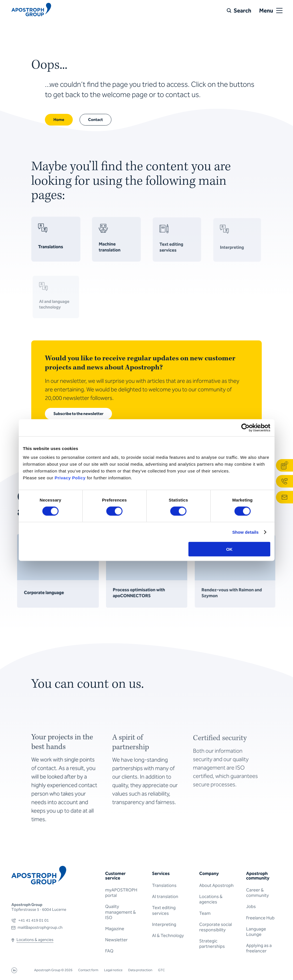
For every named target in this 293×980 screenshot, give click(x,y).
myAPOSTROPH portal (121, 893)
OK (229, 549)
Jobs (251, 906)
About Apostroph (216, 885)
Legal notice (113, 970)
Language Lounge (256, 932)
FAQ (109, 951)
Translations (164, 885)
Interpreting (164, 924)
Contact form (88, 970)
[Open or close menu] (279, 11)
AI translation (165, 896)
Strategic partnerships (212, 944)
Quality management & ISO (120, 912)
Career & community (257, 893)
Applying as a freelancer (259, 948)
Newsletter (116, 940)
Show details (245, 532)
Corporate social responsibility (216, 927)
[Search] (239, 11)
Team (205, 913)
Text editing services (164, 910)
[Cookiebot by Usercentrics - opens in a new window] (245, 428)
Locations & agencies (211, 899)
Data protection (140, 970)
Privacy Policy (70, 478)
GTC (161, 970)
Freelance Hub (260, 918)
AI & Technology (168, 935)
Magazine (115, 929)
